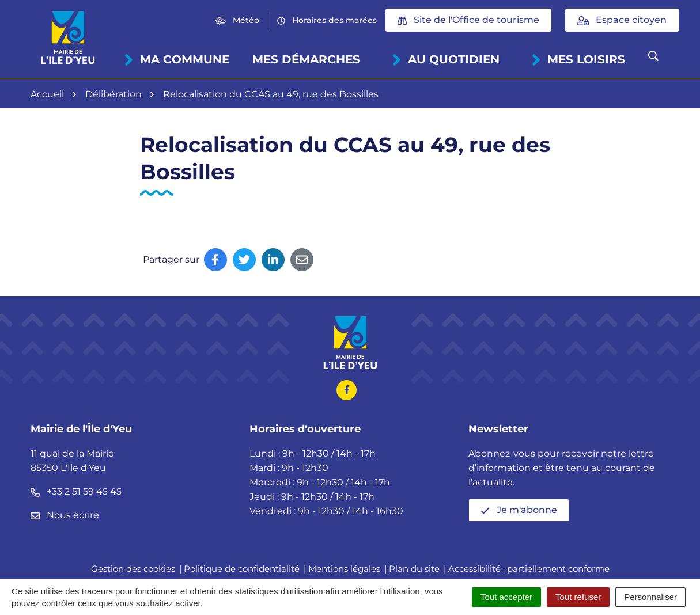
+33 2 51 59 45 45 (76, 491)
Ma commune (176, 59)
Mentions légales (344, 569)
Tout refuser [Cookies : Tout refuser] (578, 597)
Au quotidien (445, 59)
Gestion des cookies (133, 569)
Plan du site (414, 569)
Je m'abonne (519, 510)
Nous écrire (65, 515)
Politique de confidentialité (242, 569)
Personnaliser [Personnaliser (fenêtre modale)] (650, 597)
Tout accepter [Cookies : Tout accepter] (506, 597)
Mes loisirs (578, 59)
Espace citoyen (622, 20)
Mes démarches (306, 59)
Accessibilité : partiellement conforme (529, 569)
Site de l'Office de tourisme (468, 20)
